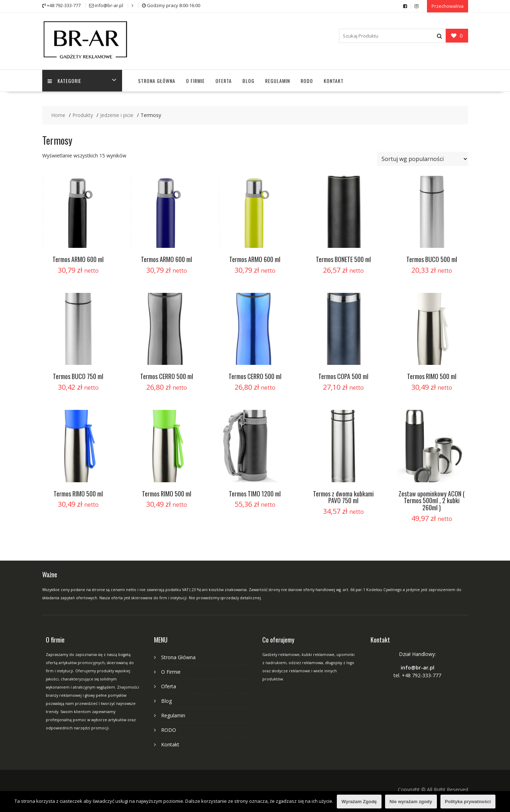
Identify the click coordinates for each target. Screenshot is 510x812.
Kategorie (64, 81)
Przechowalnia (448, 6)
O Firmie (195, 81)
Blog (248, 81)
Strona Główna (157, 81)
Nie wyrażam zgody (411, 802)
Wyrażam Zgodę (359, 802)
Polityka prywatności (468, 802)
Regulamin (278, 81)
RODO (307, 81)
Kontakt (334, 81)
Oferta (224, 81)
